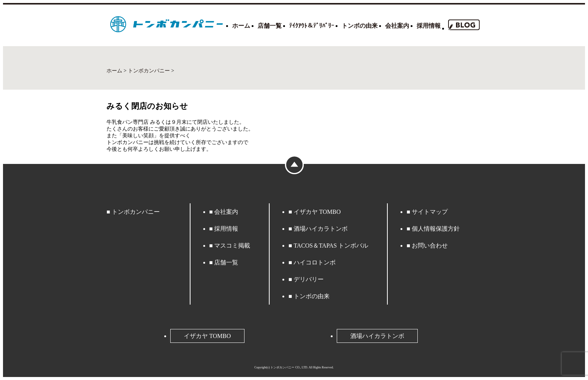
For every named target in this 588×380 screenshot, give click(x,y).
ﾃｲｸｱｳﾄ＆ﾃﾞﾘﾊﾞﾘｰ (312, 26)
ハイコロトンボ (315, 262)
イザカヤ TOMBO (317, 212)
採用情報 (429, 26)
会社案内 (397, 26)
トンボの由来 (360, 26)
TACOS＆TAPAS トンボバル (331, 246)
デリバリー (309, 279)
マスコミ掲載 (232, 246)
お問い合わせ (430, 246)
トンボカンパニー (136, 212)
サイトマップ (430, 212)
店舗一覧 (270, 26)
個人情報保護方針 (436, 229)
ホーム (241, 26)
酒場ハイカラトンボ (321, 229)
